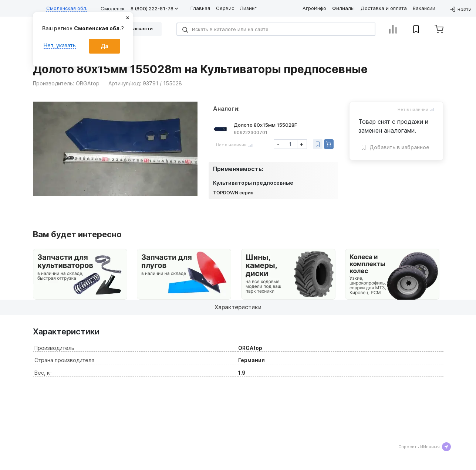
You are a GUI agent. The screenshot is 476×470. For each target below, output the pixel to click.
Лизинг (248, 8)
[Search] (276, 29)
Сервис (225, 8)
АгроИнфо (314, 8)
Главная (200, 8)
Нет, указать (60, 45)
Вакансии (424, 8)
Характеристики (238, 307)
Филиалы (343, 8)
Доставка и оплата (384, 8)
